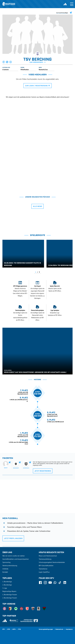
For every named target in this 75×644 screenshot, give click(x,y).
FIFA (19, 629)
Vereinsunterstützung (10, 566)
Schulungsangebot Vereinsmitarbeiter (52, 562)
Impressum (69, 629)
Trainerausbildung (45, 559)
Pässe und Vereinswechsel (48, 556)
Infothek (5, 569)
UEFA (14, 629)
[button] (4, 62)
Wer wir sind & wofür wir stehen (14, 556)
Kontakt (5, 572)
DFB (9, 629)
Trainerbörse (43, 569)
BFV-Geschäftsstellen (46, 566)
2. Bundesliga (7, 585)
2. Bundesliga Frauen (10, 598)
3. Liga (5, 588)
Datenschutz (59, 629)
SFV (4, 629)
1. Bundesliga (7, 582)
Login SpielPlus (44, 572)
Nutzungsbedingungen (46, 629)
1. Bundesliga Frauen (10, 595)
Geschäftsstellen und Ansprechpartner (16, 559)
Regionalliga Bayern (9, 591)
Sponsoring (6, 562)
